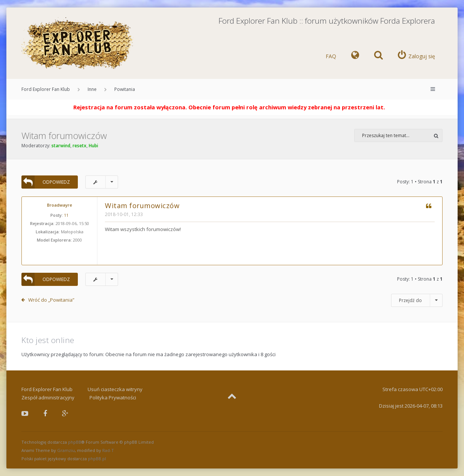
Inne (92, 89)
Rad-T (108, 450)
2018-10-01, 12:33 (124, 214)
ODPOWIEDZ (46, 182)
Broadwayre (60, 205)
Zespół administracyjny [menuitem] (48, 397)
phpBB (75, 442)
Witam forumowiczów (64, 135)
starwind (61, 146)
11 (66, 215)
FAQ (331, 56)
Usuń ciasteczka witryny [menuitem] (115, 389)
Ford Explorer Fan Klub (46, 89)
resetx (80, 146)
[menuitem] (355, 56)
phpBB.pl (97, 459)
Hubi (93, 146)
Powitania (125, 89)
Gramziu (66, 450)
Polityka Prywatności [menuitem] (113, 397)
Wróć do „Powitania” (51, 300)
